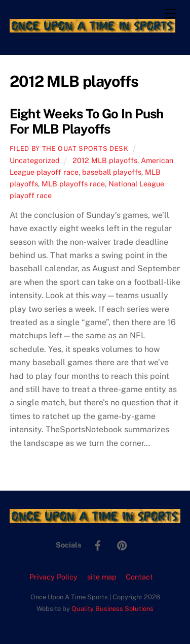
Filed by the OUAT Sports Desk (69, 149)
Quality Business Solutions (112, 609)
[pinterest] (122, 544)
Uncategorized (35, 160)
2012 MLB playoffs (105, 160)
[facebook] (98, 544)
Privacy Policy (53, 577)
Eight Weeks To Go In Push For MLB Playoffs (87, 122)
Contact (139, 577)
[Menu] (170, 14)
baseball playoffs (112, 172)
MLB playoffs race (73, 184)
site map (102, 577)
